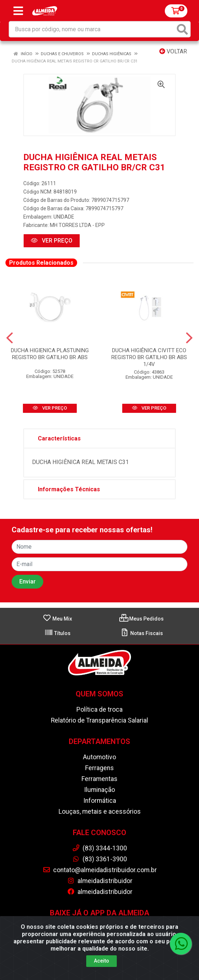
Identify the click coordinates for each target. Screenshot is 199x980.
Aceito (102, 961)
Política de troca (99, 709)
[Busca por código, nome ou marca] (92, 29)
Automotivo (99, 757)
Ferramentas (99, 779)
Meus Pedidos (142, 619)
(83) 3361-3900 (99, 859)
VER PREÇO (52, 241)
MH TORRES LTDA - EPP (77, 225)
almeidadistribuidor (100, 881)
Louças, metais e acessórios (100, 812)
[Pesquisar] (182, 29)
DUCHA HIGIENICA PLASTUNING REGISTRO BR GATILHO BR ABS (50, 354)
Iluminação (99, 790)
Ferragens (99, 768)
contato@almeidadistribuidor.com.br (100, 870)
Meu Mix (57, 619)
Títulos (57, 633)
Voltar (173, 51)
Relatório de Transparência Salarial (99, 720)
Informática (100, 801)
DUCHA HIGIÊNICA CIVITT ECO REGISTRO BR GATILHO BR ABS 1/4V (149, 357)
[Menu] (18, 11)
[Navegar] (10, 338)
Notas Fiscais (142, 633)
